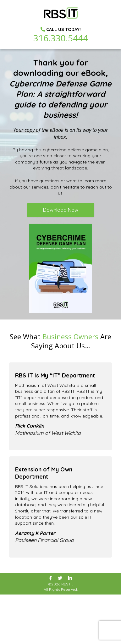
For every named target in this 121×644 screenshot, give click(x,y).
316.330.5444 (61, 38)
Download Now (61, 210)
